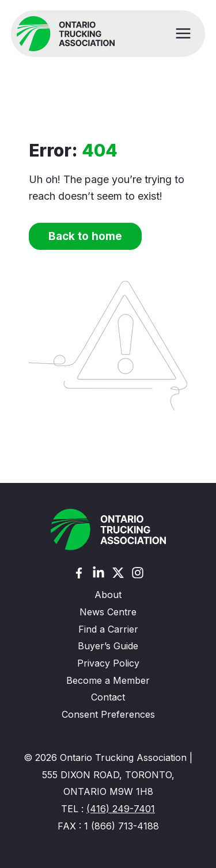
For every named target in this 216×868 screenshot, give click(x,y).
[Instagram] (138, 573)
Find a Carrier (108, 629)
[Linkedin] (98, 573)
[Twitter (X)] (118, 573)
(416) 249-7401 (121, 809)
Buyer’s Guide (108, 646)
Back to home (85, 236)
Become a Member (108, 680)
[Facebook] (79, 573)
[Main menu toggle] (183, 34)
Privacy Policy (108, 663)
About (108, 595)
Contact (108, 697)
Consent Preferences (108, 714)
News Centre (108, 612)
